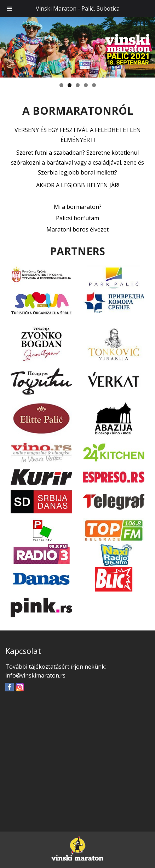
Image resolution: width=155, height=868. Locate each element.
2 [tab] (70, 85)
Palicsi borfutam (77, 218)
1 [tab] (61, 85)
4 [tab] (86, 85)
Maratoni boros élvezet (77, 229)
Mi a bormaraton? (78, 207)
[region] (77, 47)
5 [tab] (94, 85)
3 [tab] (78, 85)
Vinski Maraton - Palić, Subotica (78, 8)
